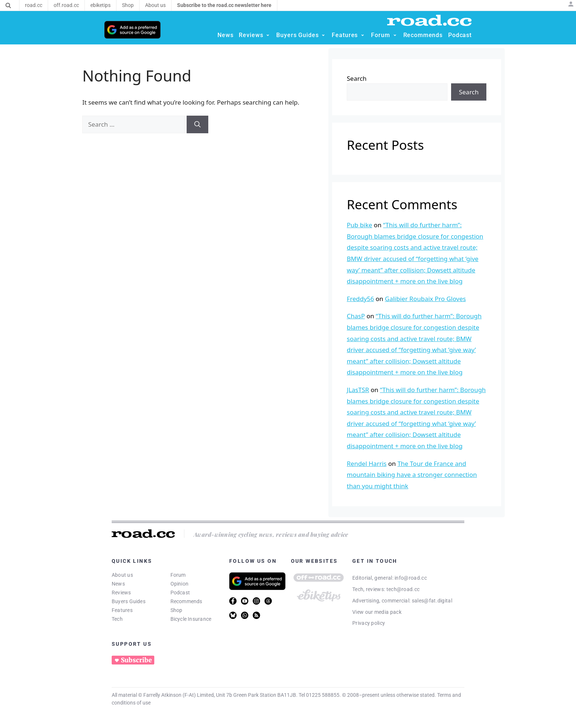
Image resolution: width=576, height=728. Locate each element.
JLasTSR (358, 390)
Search (357, 78)
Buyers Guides (129, 601)
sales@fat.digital (432, 601)
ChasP (356, 316)
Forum (178, 575)
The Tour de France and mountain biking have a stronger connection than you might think (412, 475)
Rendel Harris (367, 463)
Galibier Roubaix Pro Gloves (425, 299)
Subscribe (136, 660)
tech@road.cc (403, 589)
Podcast (180, 593)
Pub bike (359, 225)
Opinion (180, 584)
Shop (177, 610)
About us (122, 575)
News (118, 584)
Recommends (186, 601)
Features (122, 610)
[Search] (8, 6)
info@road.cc (411, 578)
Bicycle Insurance (191, 619)
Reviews (121, 593)
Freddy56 (360, 299)
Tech (117, 619)
